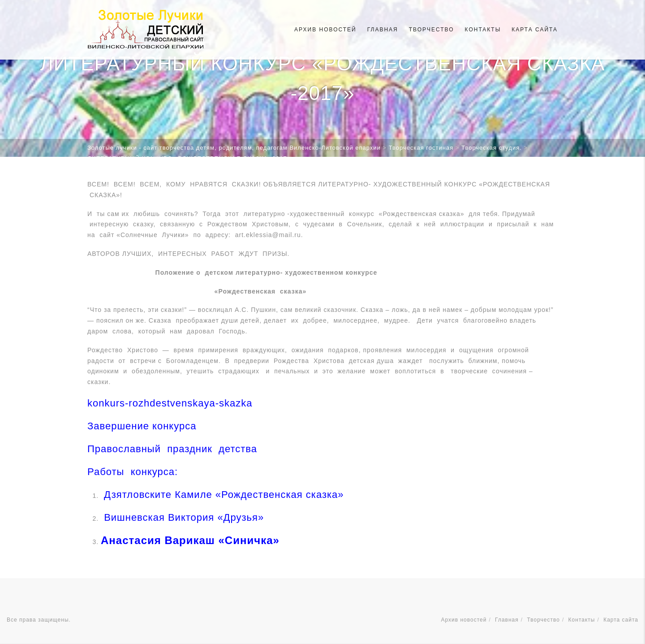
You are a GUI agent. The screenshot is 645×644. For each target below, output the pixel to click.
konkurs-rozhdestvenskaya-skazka (170, 403)
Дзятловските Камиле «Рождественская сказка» (222, 495)
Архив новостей (325, 30)
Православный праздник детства (172, 449)
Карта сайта (535, 30)
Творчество (432, 30)
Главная (383, 30)
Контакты (483, 30)
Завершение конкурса (144, 426)
